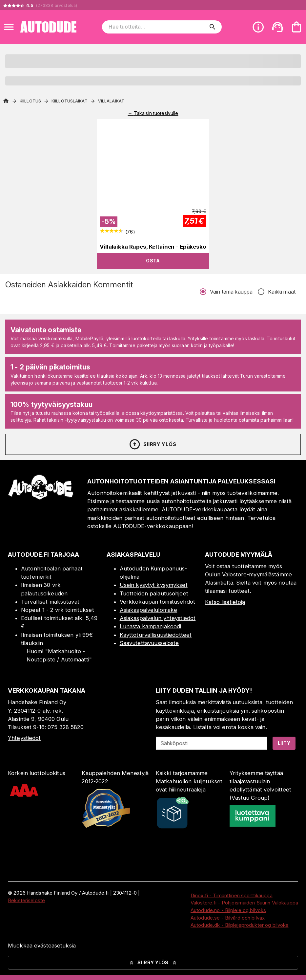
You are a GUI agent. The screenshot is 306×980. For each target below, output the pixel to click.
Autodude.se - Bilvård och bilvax (228, 918)
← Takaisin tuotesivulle (153, 113)
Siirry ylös (152, 444)
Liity (284, 743)
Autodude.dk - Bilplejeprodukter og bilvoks (240, 925)
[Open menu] (9, 27)
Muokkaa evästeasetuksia (42, 946)
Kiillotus (30, 101)
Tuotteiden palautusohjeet (154, 593)
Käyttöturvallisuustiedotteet (156, 635)
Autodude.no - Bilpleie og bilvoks (228, 910)
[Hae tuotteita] (157, 27)
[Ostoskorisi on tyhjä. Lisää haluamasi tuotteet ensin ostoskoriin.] (296, 27)
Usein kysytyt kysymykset (154, 585)
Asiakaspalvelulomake (149, 610)
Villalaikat (111, 101)
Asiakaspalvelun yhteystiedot (158, 618)
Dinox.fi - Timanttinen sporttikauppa (232, 895)
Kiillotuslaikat (70, 101)
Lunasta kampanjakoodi (151, 626)
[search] (213, 27)
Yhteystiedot (24, 738)
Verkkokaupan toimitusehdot (157, 602)
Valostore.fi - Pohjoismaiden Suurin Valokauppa (244, 903)
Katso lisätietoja (225, 602)
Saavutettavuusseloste (149, 643)
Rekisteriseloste (26, 900)
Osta (153, 261)
